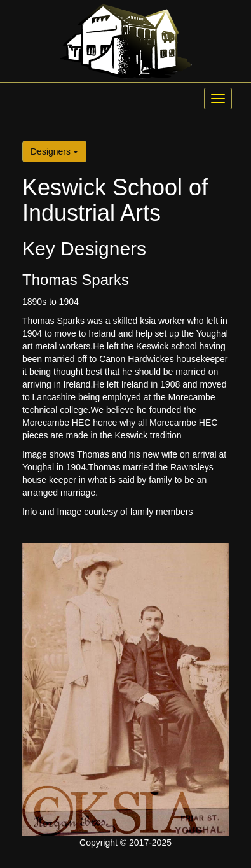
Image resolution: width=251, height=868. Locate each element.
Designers (54, 151)
